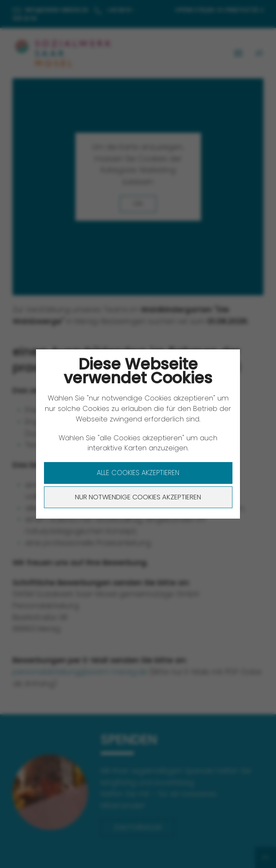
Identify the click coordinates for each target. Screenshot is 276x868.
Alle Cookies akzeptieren (138, 473)
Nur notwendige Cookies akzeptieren (138, 497)
